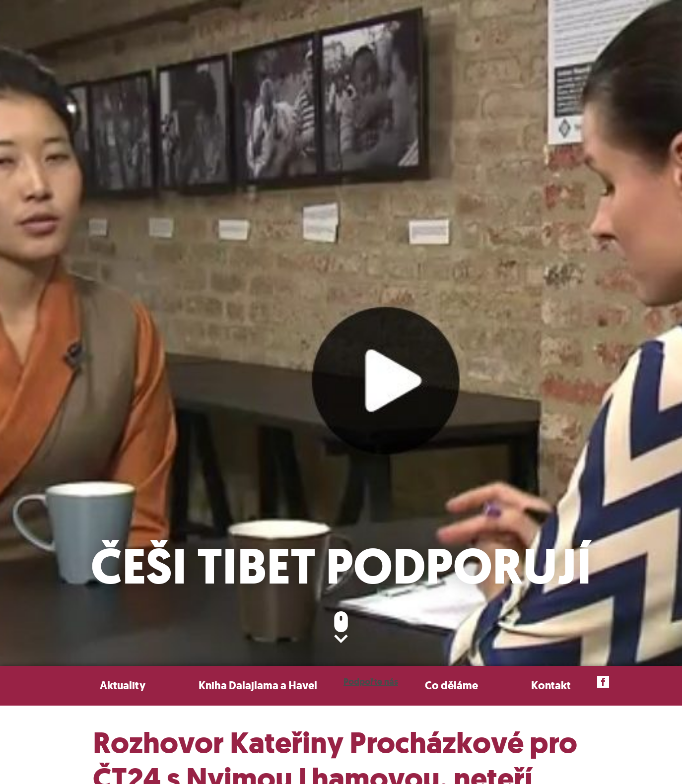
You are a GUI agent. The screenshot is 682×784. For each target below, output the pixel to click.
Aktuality (123, 686)
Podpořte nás (371, 682)
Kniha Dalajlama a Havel (258, 686)
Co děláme (451, 686)
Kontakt (551, 686)
